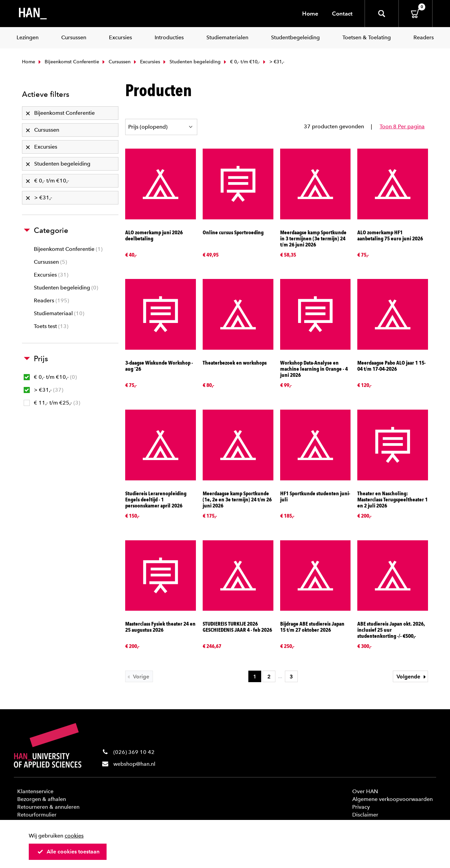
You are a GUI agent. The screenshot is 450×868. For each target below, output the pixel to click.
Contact (342, 14)
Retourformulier (37, 815)
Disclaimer (365, 815)
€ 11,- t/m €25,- (52, 403)
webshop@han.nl (134, 764)
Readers (51, 300)
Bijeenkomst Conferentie (68, 62)
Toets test (51, 326)
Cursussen (116, 62)
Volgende (412, 677)
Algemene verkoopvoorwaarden (392, 799)
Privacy (361, 807)
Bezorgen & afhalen (42, 799)
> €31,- (43, 390)
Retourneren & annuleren (48, 807)
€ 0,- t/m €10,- (241, 62)
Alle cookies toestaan (68, 852)
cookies (74, 836)
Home (310, 14)
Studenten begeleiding (191, 62)
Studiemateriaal (59, 313)
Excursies (146, 62)
